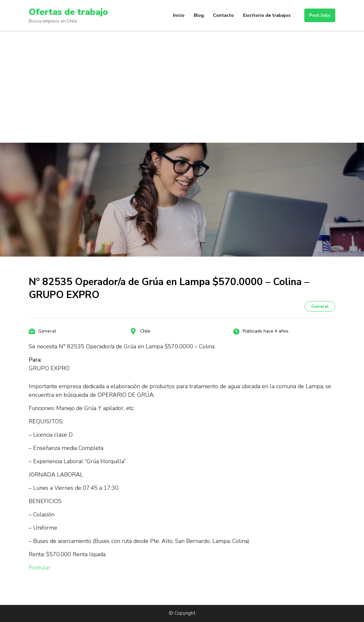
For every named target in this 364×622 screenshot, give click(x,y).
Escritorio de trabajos (267, 15)
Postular (39, 568)
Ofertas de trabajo (68, 12)
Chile (145, 331)
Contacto (223, 15)
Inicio (179, 15)
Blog (199, 15)
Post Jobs (320, 15)
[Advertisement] (182, 78)
